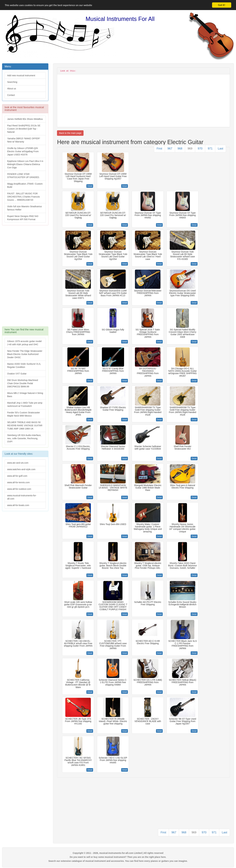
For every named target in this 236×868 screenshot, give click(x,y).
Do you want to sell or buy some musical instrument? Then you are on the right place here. (118, 857)
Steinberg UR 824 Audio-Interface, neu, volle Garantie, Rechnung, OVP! (24, 438)
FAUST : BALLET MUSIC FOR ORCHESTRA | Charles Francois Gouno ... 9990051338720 (23, 197)
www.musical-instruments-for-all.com (22, 497)
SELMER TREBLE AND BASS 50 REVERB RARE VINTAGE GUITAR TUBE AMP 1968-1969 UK (25, 425)
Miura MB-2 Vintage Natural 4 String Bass (25, 395)
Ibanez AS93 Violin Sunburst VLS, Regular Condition (24, 365)
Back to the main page (70, 133)
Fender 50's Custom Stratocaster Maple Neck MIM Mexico (24, 414)
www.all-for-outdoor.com (19, 489)
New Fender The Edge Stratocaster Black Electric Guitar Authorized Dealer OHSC (25, 354)
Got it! (222, 5)
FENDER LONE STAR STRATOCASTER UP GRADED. (23, 176)
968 (180, 149)
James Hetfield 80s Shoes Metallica (25, 119)
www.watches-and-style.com (21, 469)
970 (200, 149)
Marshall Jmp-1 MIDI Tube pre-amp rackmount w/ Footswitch (25, 404)
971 (210, 149)
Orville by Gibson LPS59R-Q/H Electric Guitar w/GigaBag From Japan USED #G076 (23, 151)
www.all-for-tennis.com (18, 482)
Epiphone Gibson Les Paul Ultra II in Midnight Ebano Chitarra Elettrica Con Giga (25, 164)
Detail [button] (90, 186)
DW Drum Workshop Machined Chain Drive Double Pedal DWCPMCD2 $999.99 (23, 383)
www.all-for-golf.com (17, 476)
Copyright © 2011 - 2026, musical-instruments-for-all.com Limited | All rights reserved (118, 853)
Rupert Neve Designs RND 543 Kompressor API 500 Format (23, 218)
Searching (12, 82)
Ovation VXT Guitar (17, 374)
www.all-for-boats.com (18, 505)
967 (170, 149)
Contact (11, 95)
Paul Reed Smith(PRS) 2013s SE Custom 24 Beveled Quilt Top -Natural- (24, 129)
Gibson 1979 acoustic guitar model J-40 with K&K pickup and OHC (24, 343)
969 (190, 149)
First (159, 149)
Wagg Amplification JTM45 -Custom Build (25, 185)
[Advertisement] (25, 277)
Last (221, 149)
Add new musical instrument (21, 75)
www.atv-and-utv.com (18, 463)
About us (12, 89)
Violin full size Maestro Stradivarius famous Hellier (25, 208)
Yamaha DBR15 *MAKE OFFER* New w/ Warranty (24, 140)
